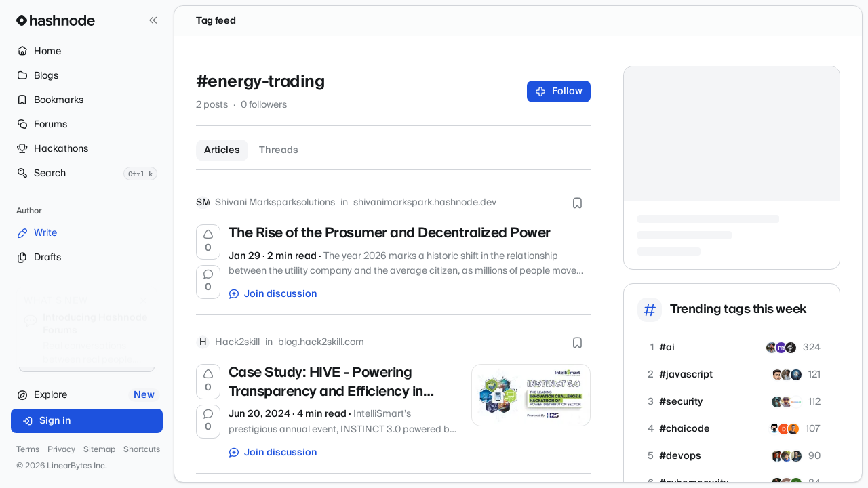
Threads (279, 150)
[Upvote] (208, 242)
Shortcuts (142, 450)
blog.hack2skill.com (321, 342)
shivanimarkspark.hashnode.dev (425, 203)
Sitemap (99, 450)
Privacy (61, 450)
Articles (222, 150)
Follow (559, 91)
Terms (28, 450)
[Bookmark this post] (577, 203)
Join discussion (273, 294)
